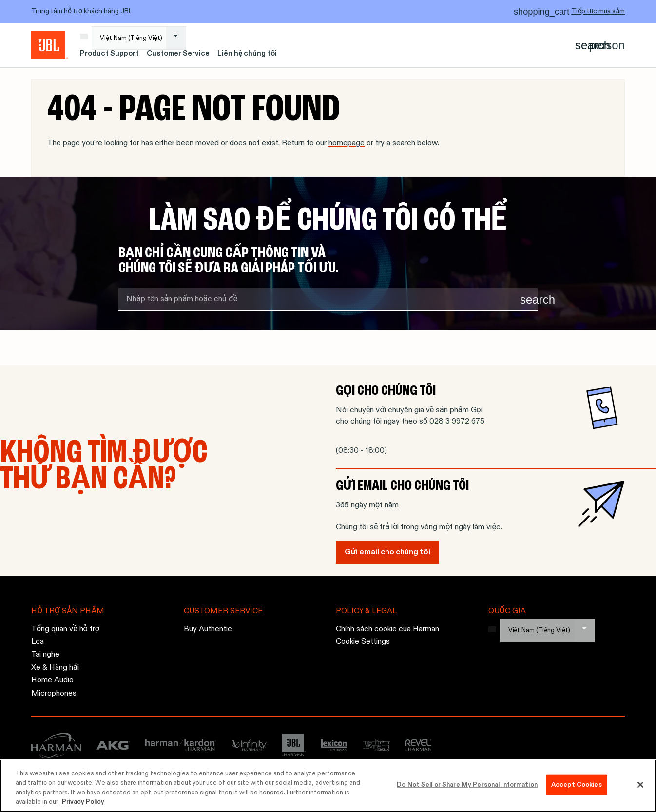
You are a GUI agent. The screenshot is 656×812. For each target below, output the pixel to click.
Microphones (54, 693)
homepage (347, 143)
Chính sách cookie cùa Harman (387, 629)
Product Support (109, 54)
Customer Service (178, 54)
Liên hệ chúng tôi (247, 54)
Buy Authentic (208, 629)
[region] (328, 786)
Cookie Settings (363, 642)
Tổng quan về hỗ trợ (65, 629)
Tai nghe (45, 655)
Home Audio (52, 680)
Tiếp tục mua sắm (598, 11)
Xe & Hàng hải (55, 667)
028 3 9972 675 (457, 422)
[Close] (640, 785)
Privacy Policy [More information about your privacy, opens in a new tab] (83, 802)
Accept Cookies (577, 785)
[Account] (607, 45)
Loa (38, 642)
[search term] (328, 300)
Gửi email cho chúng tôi (387, 552)
